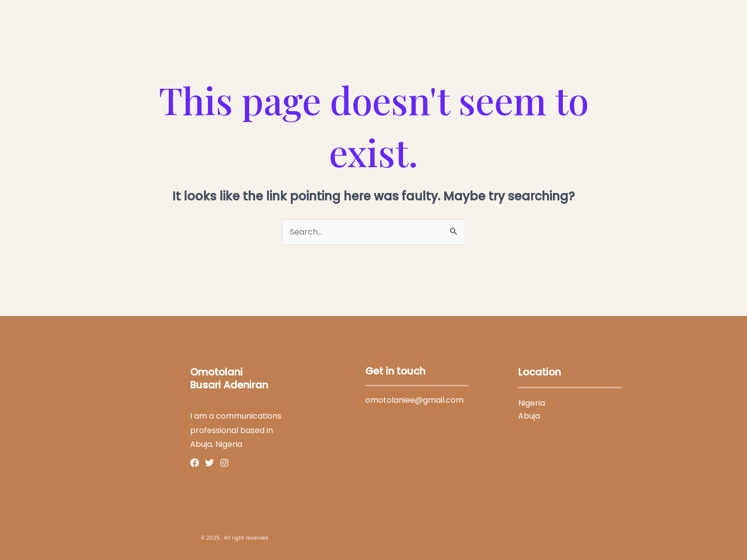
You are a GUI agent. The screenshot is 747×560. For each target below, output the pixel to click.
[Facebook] (195, 463)
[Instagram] (224, 463)
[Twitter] (209, 463)
